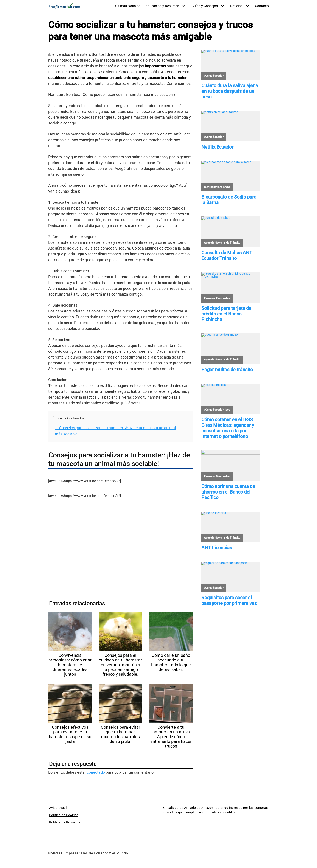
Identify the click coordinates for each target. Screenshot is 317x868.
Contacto (262, 6)
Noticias (236, 6)
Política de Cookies (64, 815)
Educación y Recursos (162, 6)
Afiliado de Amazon (199, 808)
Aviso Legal (58, 808)
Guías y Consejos (205, 6)
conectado (96, 772)
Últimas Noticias (128, 6)
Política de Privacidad (66, 822)
